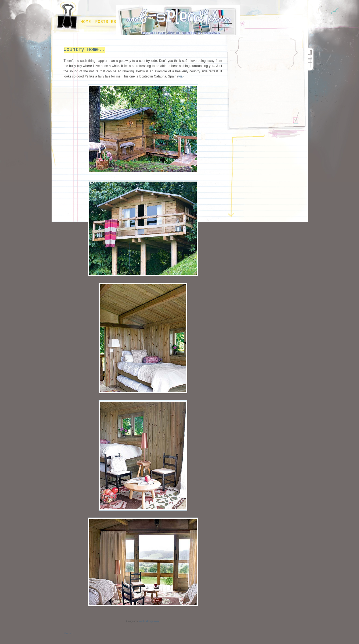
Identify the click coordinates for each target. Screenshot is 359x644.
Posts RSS (107, 22)
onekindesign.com (149, 621)
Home (86, 22)
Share (67, 633)
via (181, 76)
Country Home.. (84, 49)
